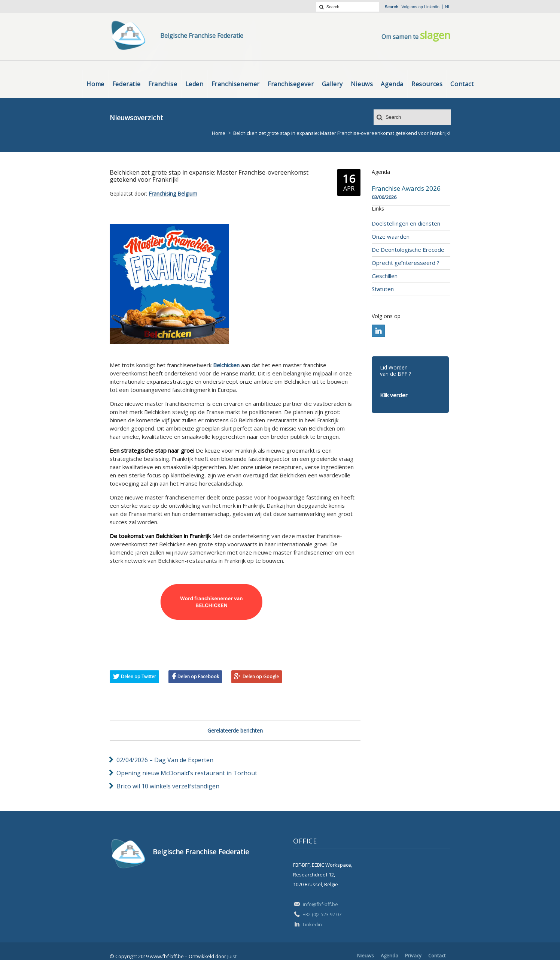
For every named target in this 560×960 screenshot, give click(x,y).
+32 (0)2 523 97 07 (322, 914)
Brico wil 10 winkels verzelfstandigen (168, 786)
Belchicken (226, 365)
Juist (232, 956)
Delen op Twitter (139, 677)
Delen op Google (261, 677)
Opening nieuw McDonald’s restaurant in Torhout (187, 773)
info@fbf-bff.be (320, 904)
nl (448, 7)
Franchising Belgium (173, 194)
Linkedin (432, 7)
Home (219, 133)
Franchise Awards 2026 (406, 188)
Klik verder (394, 395)
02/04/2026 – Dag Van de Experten (165, 760)
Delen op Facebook (198, 677)
